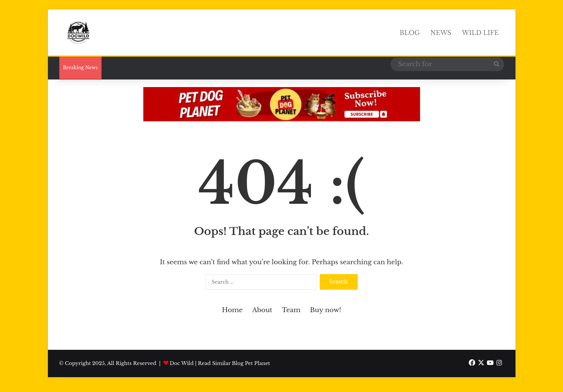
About (262, 310)
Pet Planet (257, 363)
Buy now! (325, 310)
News (441, 33)
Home (232, 310)
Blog (410, 33)
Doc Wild (182, 363)
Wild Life (480, 33)
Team (291, 310)
